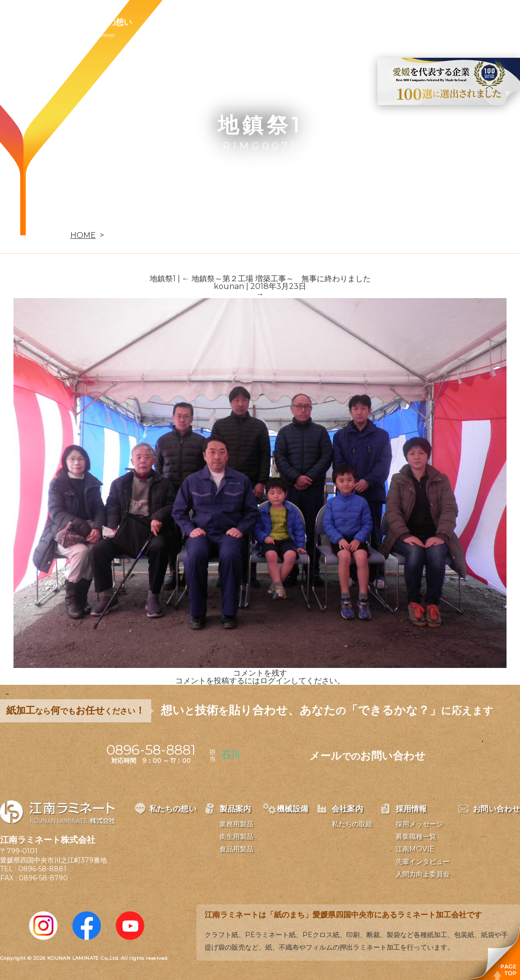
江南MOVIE (415, 849)
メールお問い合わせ (367, 756)
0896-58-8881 (42, 869)
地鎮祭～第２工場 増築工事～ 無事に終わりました (276, 279)
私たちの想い (107, 22)
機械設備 (227, 22)
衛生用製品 (236, 836)
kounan (229, 286)
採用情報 (339, 22)
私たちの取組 (352, 824)
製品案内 (171, 22)
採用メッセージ (419, 824)
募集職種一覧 (416, 836)
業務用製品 (236, 824)
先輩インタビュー (423, 862)
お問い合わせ (403, 22)
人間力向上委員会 (423, 874)
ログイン (275, 681)
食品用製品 (236, 849)
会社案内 (283, 22)
